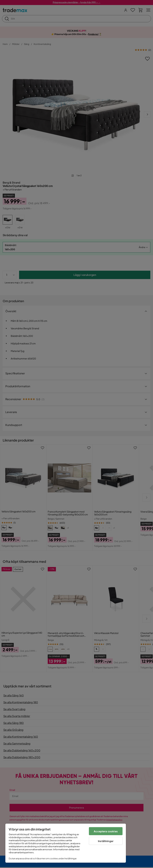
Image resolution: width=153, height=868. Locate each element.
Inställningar (106, 841)
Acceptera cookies (106, 831)
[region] (66, 843)
